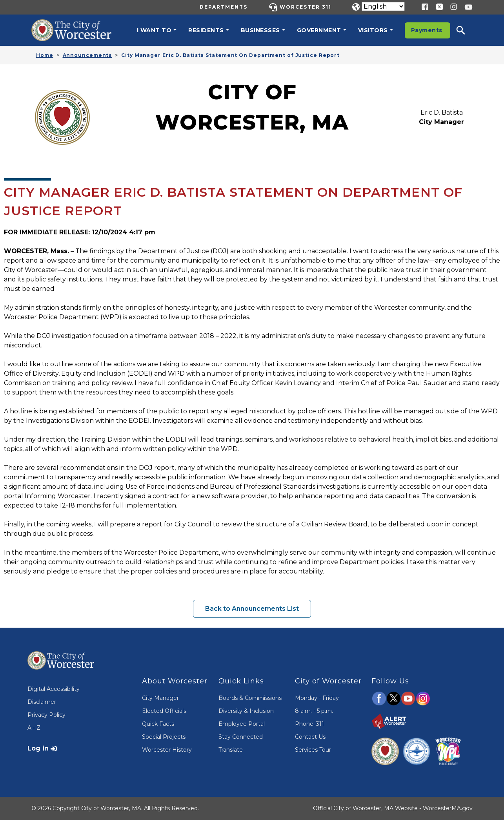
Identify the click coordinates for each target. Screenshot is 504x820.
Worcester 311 (306, 7)
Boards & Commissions (250, 698)
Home (45, 55)
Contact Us (310, 737)
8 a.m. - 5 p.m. (314, 711)
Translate (231, 750)
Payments (427, 30)
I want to (154, 30)
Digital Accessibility (54, 689)
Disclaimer (42, 702)
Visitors (373, 30)
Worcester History (167, 750)
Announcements (87, 55)
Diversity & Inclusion (246, 711)
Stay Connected (241, 737)
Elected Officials (164, 711)
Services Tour (313, 750)
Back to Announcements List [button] (252, 609)
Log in (38, 748)
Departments (224, 7)
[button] (466, 30)
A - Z (34, 728)
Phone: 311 (309, 724)
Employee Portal (242, 724)
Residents (206, 30)
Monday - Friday (317, 698)
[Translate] (383, 6)
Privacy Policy (46, 715)
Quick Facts (158, 724)
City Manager (160, 698)
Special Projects (164, 737)
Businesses (260, 30)
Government (319, 30)
